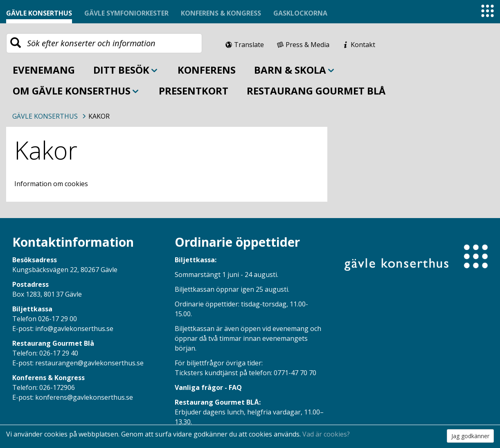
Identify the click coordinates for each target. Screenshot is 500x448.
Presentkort (194, 91)
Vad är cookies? (326, 434)
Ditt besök (126, 70)
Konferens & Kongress (221, 13)
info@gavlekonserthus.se (74, 329)
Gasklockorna (300, 13)
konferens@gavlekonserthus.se (84, 397)
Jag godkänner (470, 436)
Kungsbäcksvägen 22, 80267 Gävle (65, 270)
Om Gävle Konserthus (77, 91)
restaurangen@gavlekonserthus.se (89, 363)
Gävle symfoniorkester (126, 13)
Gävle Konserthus (45, 116)
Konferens (207, 70)
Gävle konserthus (39, 13)
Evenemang (44, 70)
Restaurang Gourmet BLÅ (316, 91)
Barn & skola (295, 70)
